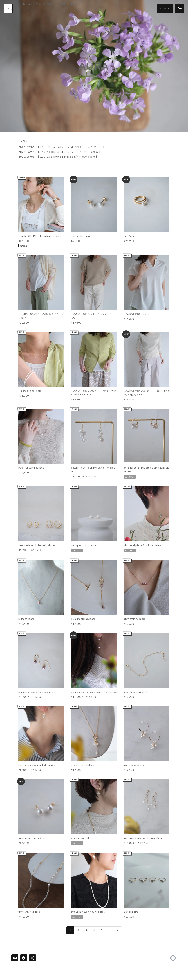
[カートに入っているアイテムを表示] (180, 8)
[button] (165, 8)
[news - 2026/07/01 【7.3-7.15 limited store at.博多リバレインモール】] (94, 147)
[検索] (8, 8)
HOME (29, 8)
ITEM (76, 8)
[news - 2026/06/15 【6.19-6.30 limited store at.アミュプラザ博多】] (94, 152)
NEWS (42, 8)
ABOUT (89, 8)
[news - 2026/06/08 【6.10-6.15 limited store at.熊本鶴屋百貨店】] (94, 157)
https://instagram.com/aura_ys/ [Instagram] (173, 958)
